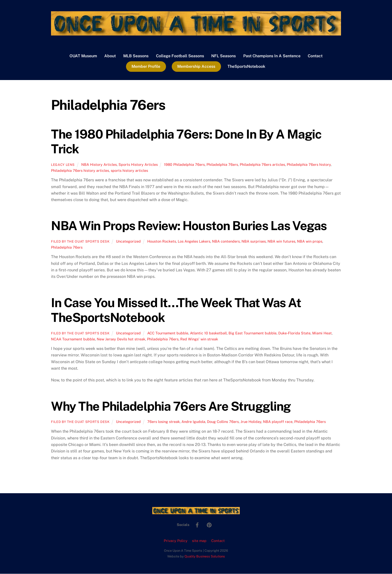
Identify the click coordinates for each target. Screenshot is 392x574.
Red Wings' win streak (199, 339)
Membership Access (196, 67)
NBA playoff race (278, 422)
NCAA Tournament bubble (73, 339)
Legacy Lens (63, 165)
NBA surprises (254, 241)
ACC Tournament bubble (168, 333)
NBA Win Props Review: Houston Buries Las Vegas (189, 226)
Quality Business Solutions (205, 557)
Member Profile (146, 67)
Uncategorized (128, 241)
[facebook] (197, 525)
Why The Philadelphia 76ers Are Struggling (171, 406)
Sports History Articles (138, 165)
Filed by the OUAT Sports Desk (80, 242)
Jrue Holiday (251, 422)
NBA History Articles (99, 165)
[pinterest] (209, 525)
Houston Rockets (162, 241)
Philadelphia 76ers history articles (80, 171)
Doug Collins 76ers (223, 422)
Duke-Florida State (294, 333)
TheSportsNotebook (246, 67)
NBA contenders (226, 241)
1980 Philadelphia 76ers (184, 165)
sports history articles (129, 171)
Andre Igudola (193, 422)
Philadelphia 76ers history (309, 165)
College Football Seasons (180, 56)
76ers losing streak (163, 422)
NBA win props (310, 241)
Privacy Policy (176, 541)
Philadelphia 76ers (222, 165)
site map (199, 541)
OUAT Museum (83, 56)
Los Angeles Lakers (194, 241)
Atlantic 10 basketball (208, 333)
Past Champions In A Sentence (272, 56)
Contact (315, 56)
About (110, 56)
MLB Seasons (136, 56)
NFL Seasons (223, 56)
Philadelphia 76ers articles (262, 165)
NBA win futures (281, 241)
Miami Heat (322, 333)
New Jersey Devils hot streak (121, 339)
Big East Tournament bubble (252, 333)
